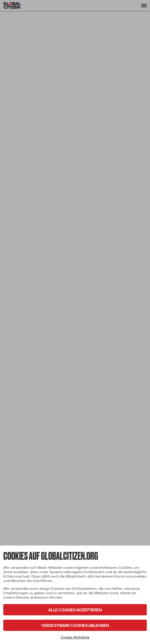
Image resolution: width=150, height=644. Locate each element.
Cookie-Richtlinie (75, 637)
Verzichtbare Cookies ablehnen (75, 625)
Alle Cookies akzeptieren (75, 610)
